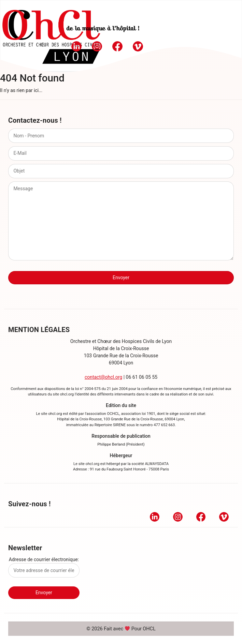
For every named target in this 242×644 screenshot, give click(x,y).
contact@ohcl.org (103, 377)
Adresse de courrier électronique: (44, 567)
